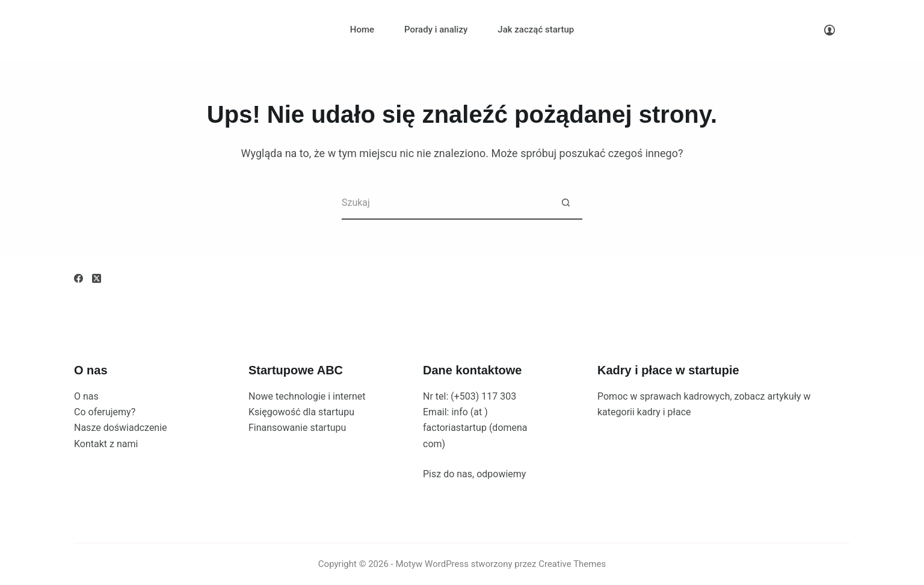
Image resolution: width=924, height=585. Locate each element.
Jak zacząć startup (536, 29)
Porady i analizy (436, 29)
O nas (86, 396)
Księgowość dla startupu (301, 412)
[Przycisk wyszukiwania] (566, 203)
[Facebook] (79, 278)
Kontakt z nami (106, 444)
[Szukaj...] (445, 203)
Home (362, 29)
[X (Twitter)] (97, 278)
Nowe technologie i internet (307, 396)
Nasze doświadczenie (121, 428)
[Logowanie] (830, 30)
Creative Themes (572, 564)
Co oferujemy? (105, 412)
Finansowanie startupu (297, 428)
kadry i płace (664, 412)
